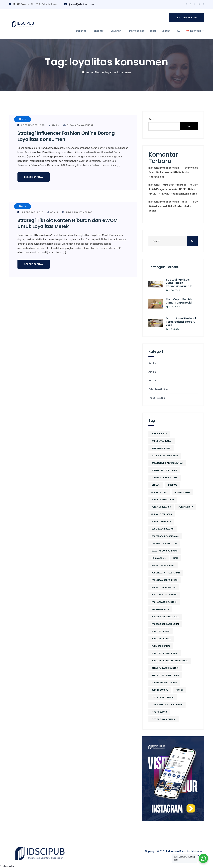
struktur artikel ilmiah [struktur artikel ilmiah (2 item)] (165, 668)
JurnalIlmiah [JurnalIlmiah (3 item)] (182, 492)
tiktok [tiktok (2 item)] (179, 690)
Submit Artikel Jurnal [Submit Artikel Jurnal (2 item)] (164, 683)
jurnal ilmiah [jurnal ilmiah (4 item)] (159, 492)
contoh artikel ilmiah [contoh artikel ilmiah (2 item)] (164, 470)
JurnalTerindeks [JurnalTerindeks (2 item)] (161, 522)
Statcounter (7, 866)
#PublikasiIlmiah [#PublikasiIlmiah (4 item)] (161, 448)
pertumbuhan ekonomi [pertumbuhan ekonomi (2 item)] (164, 595)
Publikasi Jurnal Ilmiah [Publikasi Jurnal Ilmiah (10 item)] (165, 653)
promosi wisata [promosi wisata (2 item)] (160, 609)
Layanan (116, 31)
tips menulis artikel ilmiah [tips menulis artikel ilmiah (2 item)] (167, 705)
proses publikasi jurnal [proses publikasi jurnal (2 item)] (165, 624)
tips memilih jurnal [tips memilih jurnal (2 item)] (163, 697)
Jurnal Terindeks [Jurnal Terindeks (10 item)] (162, 514)
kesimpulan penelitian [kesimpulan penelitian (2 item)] (164, 543)
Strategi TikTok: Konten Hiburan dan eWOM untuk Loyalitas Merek (68, 223)
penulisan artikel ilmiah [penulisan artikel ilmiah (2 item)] (166, 573)
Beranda (81, 31)
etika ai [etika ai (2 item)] (156, 485)
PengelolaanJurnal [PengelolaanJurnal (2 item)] (163, 565)
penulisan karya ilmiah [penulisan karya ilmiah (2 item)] (164, 580)
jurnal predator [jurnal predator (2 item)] (161, 507)
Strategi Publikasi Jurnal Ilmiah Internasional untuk (179, 283)
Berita (152, 381)
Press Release (157, 398)
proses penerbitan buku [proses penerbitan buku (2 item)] (165, 617)
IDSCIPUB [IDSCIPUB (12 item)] (172, 485)
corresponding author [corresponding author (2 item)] (165, 478)
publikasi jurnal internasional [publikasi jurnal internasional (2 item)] (170, 661)
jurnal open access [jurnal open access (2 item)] (163, 500)
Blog (153, 31)
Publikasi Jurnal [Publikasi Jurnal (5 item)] (161, 639)
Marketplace (137, 31)
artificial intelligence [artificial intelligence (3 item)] (165, 456)
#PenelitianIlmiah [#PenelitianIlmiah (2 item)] (162, 441)
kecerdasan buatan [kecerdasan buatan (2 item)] (162, 529)
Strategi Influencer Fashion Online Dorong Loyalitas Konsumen (66, 136)
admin (54, 125)
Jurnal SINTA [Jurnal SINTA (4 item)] (186, 507)
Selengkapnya (34, 177)
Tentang (97, 31)
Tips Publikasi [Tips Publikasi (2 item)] (159, 712)
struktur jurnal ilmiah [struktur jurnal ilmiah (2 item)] (165, 675)
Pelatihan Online (158, 389)
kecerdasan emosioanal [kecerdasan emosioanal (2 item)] (165, 536)
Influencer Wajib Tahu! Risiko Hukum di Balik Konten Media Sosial (169, 172)
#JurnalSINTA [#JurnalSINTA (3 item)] (159, 434)
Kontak (166, 31)
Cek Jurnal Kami (186, 18)
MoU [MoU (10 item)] (175, 558)
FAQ (178, 31)
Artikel (152, 363)
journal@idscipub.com (79, 4)
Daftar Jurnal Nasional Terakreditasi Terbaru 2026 (181, 322)
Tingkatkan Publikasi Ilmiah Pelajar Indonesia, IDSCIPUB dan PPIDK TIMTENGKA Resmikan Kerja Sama (173, 189)
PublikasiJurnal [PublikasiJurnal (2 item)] (161, 646)
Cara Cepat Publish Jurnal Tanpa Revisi (179, 301)
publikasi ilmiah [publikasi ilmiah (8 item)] (160, 631)
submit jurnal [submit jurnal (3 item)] (160, 690)
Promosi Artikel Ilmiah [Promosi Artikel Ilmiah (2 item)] (164, 602)
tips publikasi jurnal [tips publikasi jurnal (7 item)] (164, 719)
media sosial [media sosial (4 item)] (159, 558)
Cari (151, 119)
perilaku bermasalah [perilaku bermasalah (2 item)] (163, 587)
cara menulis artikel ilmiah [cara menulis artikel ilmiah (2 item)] (167, 463)
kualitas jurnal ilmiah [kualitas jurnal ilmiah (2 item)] (164, 551)
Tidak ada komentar (79, 125)
